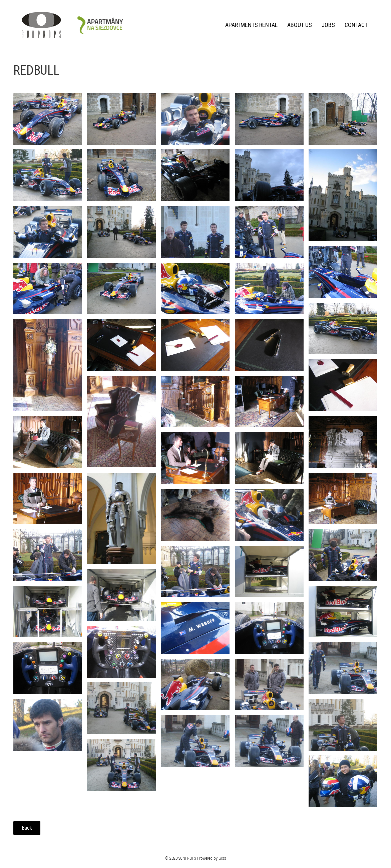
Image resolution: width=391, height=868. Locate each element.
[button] (27, 828)
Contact (356, 25)
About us (300, 25)
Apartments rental (251, 25)
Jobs (328, 25)
